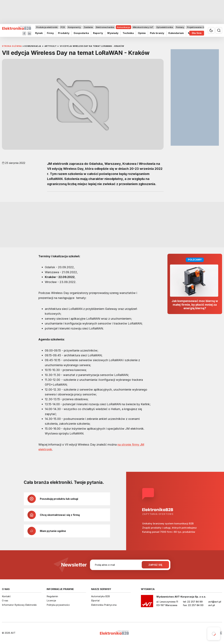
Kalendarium (176, 33)
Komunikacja (123, 27)
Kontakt (6, 596)
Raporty (98, 33)
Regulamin (52, 596)
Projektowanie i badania (199, 27)
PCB (63, 27)
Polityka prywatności (58, 605)
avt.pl (212, 605)
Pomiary (180, 27)
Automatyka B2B (100, 596)
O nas (5, 601)
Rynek (39, 33)
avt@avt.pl (215, 602)
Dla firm (197, 33)
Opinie (142, 33)
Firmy (50, 33)
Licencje (51, 601)
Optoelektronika (165, 27)
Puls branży (157, 33)
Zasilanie (88, 27)
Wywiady (113, 33)
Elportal (95, 601)
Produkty (64, 33)
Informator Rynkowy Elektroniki (19, 605)
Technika (128, 33)
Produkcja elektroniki (47, 27)
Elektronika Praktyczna (104, 605)
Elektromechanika (105, 27)
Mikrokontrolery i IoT (143, 27)
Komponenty (74, 27)
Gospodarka (81, 33)
